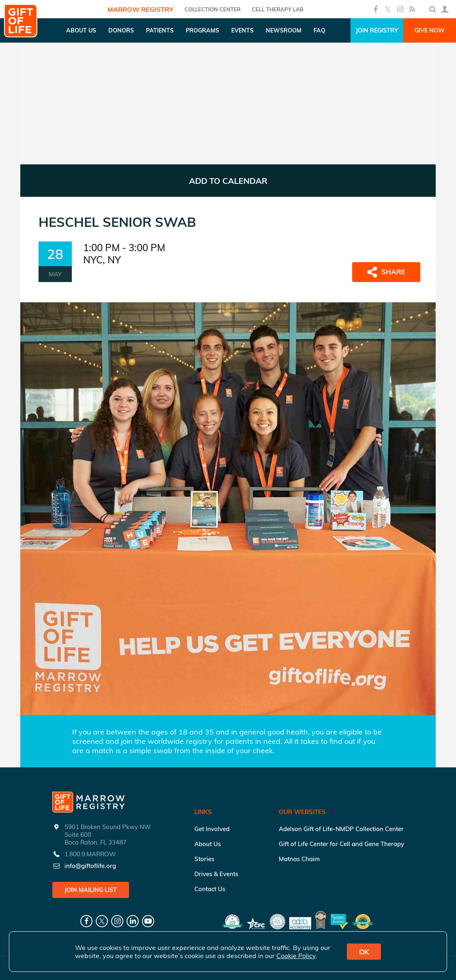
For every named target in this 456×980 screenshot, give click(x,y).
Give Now (430, 30)
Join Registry (377, 30)
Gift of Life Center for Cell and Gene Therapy (341, 844)
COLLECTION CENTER (213, 9)
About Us (208, 844)
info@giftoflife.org (90, 866)
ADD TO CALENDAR (228, 181)
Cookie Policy (296, 956)
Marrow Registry (140, 9)
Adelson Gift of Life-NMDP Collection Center (341, 829)
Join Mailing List (91, 890)
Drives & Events (216, 874)
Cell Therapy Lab (278, 9)
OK (364, 952)
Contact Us (210, 889)
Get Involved (212, 829)
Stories (204, 859)
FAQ (319, 30)
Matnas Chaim (299, 859)
